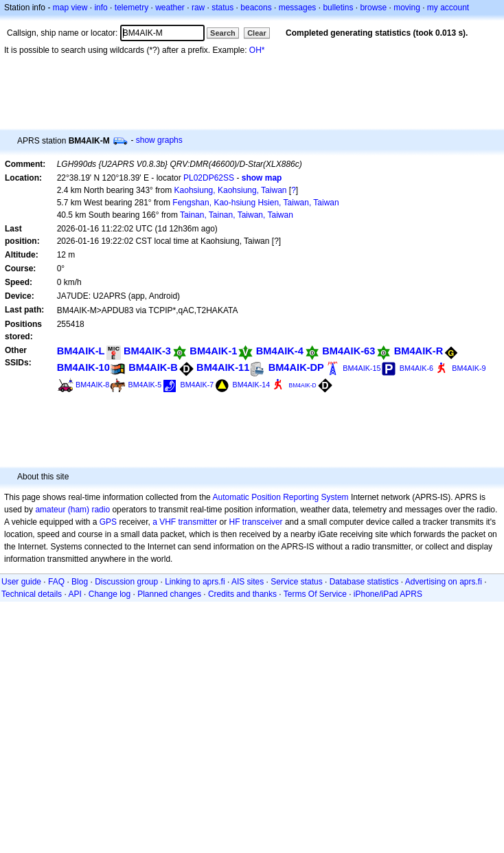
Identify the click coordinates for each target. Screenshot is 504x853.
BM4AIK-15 (362, 368)
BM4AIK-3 (147, 351)
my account (448, 8)
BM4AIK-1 (213, 351)
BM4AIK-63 (348, 351)
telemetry (131, 8)
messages (298, 8)
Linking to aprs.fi (195, 582)
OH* (257, 50)
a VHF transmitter (185, 522)
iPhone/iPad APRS (388, 594)
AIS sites (248, 582)
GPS (108, 522)
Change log (110, 594)
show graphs (159, 140)
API (75, 594)
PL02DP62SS (209, 178)
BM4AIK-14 (252, 385)
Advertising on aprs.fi (444, 582)
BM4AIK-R (419, 351)
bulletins (338, 8)
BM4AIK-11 (223, 367)
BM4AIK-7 (197, 385)
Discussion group (126, 582)
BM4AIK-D (302, 385)
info (101, 8)
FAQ (56, 582)
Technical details (32, 594)
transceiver (263, 522)
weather (170, 8)
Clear (257, 33)
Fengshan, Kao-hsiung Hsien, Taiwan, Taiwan (255, 203)
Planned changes (169, 594)
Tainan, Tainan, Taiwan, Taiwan (237, 215)
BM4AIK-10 (83, 367)
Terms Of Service (315, 594)
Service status (296, 582)
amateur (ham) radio (72, 510)
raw (198, 8)
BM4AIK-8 (92, 385)
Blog (80, 582)
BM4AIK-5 (145, 385)
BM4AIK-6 (416, 368)
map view (70, 8)
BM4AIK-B (153, 367)
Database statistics (364, 582)
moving (407, 8)
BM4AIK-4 (280, 351)
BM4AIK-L (81, 351)
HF (235, 522)
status (222, 8)
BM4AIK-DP (296, 367)
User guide (21, 582)
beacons (256, 8)
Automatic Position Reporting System (280, 497)
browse (373, 8)
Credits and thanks (242, 594)
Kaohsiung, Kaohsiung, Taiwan (231, 190)
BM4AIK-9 (469, 368)
